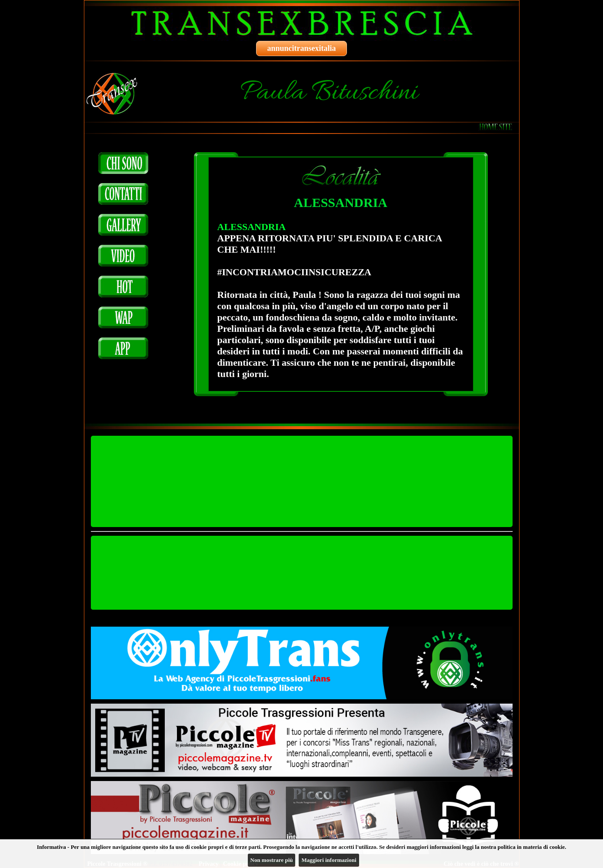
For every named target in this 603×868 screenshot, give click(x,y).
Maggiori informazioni (329, 860)
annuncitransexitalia (301, 48)
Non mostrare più (272, 860)
